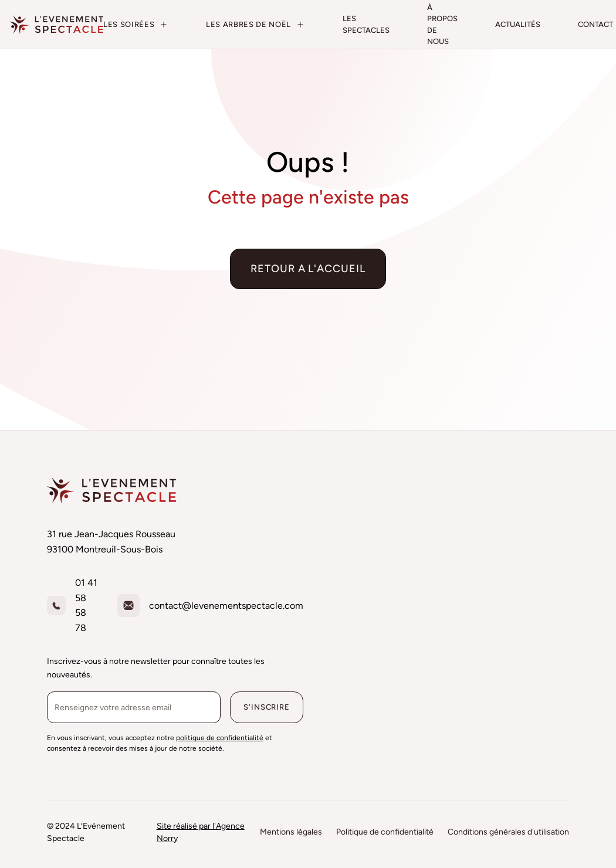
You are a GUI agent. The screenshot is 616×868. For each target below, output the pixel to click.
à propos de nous (442, 25)
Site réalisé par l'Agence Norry (201, 832)
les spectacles (366, 24)
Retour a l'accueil (308, 269)
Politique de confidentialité (385, 832)
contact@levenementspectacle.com (226, 606)
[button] (136, 25)
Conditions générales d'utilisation (508, 832)
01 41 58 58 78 (86, 605)
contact (595, 24)
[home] (56, 25)
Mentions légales (291, 832)
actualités (518, 24)
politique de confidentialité (220, 738)
